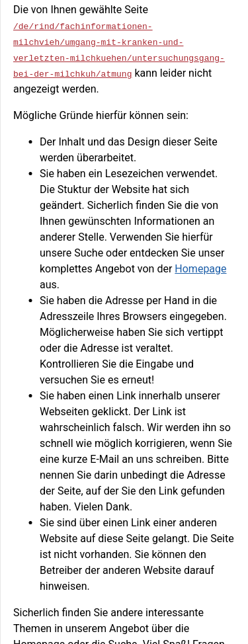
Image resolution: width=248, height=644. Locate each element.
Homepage (200, 269)
